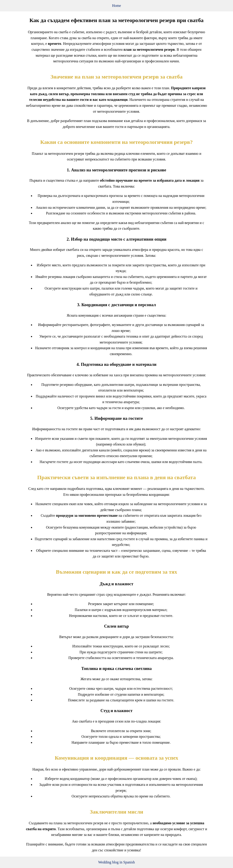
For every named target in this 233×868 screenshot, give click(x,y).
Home (116, 6)
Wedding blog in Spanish (117, 862)
